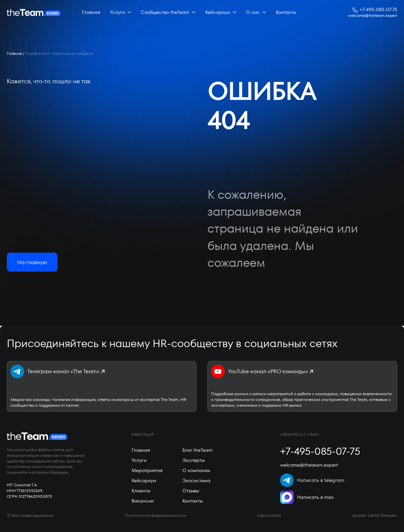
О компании (196, 470)
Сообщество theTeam (165, 12)
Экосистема (196, 481)
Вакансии (143, 501)
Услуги (117, 12)
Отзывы (191, 491)
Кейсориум (218, 12)
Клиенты (141, 491)
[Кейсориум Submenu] (233, 13)
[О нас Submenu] (263, 13)
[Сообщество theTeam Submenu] (192, 13)
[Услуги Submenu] (128, 13)
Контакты (286, 12)
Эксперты (194, 460)
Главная (91, 12)
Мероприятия (147, 470)
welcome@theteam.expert (373, 16)
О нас (253, 12)
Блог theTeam (197, 450)
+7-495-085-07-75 (378, 10)
